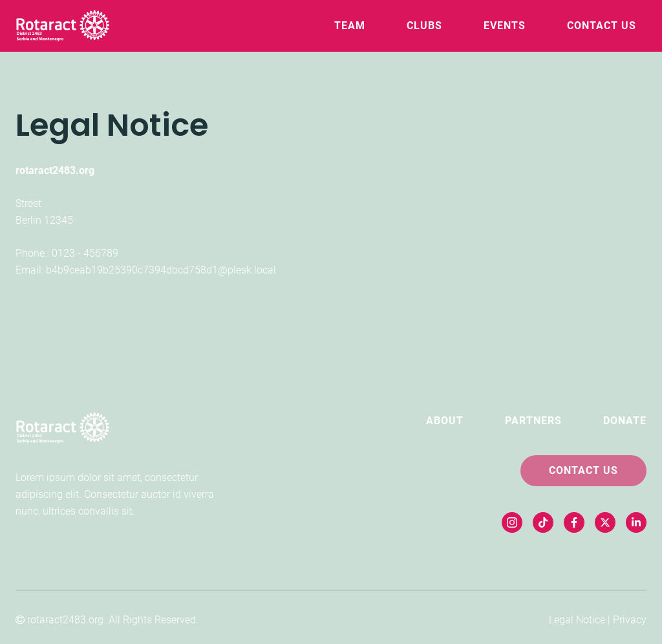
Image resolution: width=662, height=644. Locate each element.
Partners (533, 421)
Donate (625, 421)
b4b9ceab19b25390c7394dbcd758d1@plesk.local (161, 270)
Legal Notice (577, 620)
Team (350, 26)
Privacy (630, 620)
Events (505, 26)
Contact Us (602, 26)
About (445, 421)
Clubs (424, 26)
